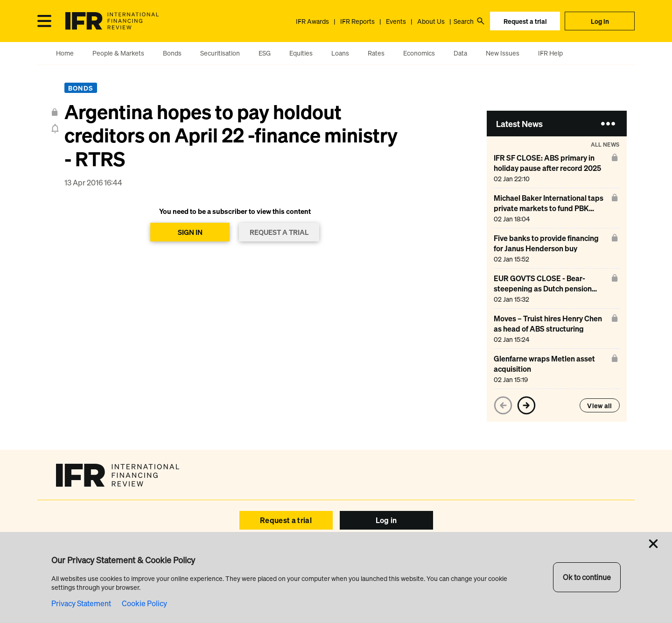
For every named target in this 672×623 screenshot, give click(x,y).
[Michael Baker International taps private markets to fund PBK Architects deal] (551, 208)
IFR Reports (357, 21)
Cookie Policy (144, 603)
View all (599, 406)
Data (460, 53)
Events (396, 21)
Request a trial (525, 21)
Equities (301, 53)
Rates (376, 53)
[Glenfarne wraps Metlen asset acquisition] (551, 369)
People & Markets (118, 53)
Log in (600, 21)
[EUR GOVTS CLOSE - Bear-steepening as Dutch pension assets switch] (551, 288)
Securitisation (220, 53)
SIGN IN (190, 232)
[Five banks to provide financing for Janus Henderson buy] (551, 248)
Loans (340, 53)
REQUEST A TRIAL (279, 232)
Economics (419, 53)
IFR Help (550, 53)
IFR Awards (312, 21)
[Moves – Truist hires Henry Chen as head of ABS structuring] (551, 329)
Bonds (172, 53)
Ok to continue (587, 577)
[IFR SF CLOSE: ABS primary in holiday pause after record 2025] (551, 168)
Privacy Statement (81, 603)
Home (65, 53)
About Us (431, 21)
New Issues (503, 53)
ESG (265, 53)
